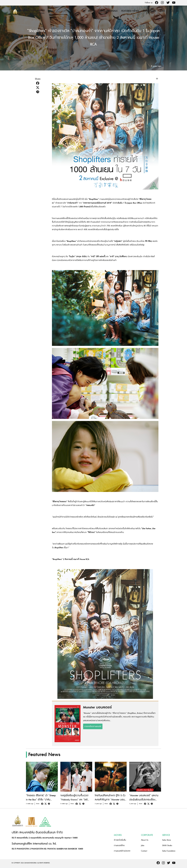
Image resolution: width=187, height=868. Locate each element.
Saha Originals (108, 11)
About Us (145, 840)
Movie (92, 11)
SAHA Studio (167, 845)
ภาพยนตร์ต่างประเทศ (122, 851)
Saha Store (149, 11)
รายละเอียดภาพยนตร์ (93, 726)
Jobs (162, 11)
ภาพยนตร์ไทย (119, 845)
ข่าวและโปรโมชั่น (120, 840)
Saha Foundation (169, 851)
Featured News (130, 11)
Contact (144, 851)
